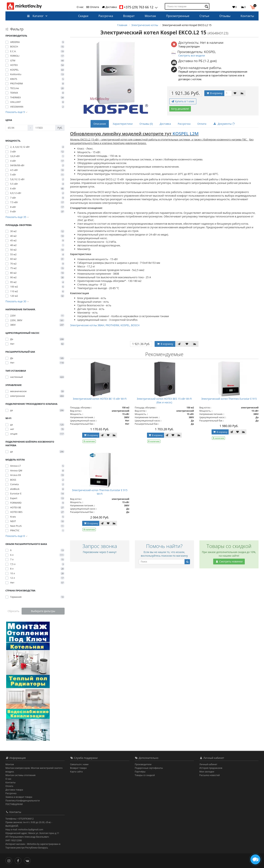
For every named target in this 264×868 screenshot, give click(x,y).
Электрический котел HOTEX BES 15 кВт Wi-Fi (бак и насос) (164, 401)
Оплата (92, 7)
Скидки (83, 16)
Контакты (247, 16)
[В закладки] (235, 93)
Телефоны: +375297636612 (20, 819)
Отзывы (225, 16)
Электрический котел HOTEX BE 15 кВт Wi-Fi (100, 399)
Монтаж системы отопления (21, 775)
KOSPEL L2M (186, 134)
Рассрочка (106, 16)
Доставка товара (14, 790)
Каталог (35, 16)
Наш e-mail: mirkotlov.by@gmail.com (24, 830)
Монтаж (150, 16)
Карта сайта (76, 772)
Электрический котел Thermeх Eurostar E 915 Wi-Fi (100, 492)
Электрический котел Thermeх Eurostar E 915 (229, 399)
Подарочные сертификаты (149, 768)
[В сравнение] (242, 93)
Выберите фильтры (43, 611)
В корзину (214, 93)
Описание (100, 124)
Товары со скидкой (145, 775)
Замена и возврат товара (19, 797)
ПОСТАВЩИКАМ (14, 804)
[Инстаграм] (10, 860)
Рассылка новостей (210, 775)
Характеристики (123, 124)
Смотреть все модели (192, 55)
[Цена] (17, 128)
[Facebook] (19, 860)
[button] (253, 7)
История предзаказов (211, 768)
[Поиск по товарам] (207, 6)
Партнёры (140, 772)
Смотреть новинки (229, 561)
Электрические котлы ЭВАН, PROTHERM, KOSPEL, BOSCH (105, 325)
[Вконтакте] (28, 860)
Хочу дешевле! (180, 109)
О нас (80, 7)
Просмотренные (178, 16)
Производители (143, 764)
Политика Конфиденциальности (23, 801)
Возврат (129, 16)
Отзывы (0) (146, 124)
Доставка (109, 7)
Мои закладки (207, 772)
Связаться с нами (79, 764)
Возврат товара (78, 768)
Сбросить (14, 611)
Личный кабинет (208, 764)
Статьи (204, 16)
